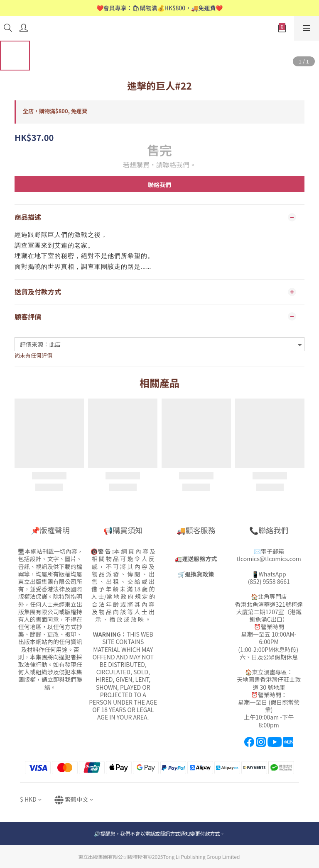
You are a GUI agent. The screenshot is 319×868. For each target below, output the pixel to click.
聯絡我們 (159, 185)
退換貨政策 (199, 574)
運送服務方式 (199, 559)
